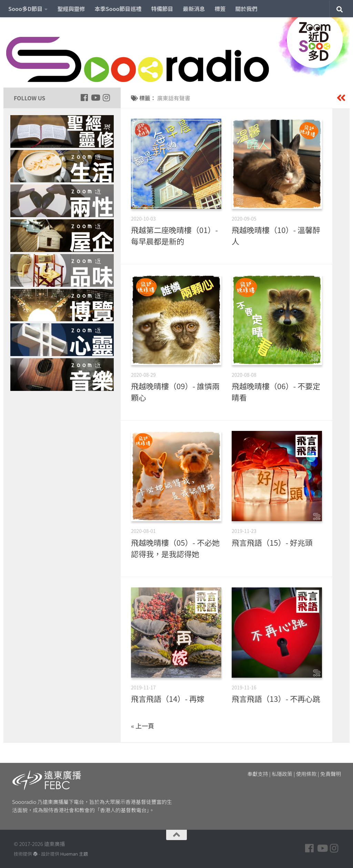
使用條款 (306, 774)
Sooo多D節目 (25, 9)
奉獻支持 (258, 774)
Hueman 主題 (74, 854)
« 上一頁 (143, 726)
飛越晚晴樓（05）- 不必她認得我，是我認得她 (175, 548)
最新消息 (194, 9)
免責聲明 (331, 774)
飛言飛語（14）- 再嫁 (168, 698)
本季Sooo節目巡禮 (118, 9)
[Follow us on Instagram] (106, 98)
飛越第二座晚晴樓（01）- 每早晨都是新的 (174, 235)
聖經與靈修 (71, 9)
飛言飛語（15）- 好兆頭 (272, 542)
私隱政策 (282, 774)
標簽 (220, 9)
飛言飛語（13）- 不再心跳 (276, 698)
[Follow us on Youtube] (95, 98)
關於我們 (246, 9)
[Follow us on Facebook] (84, 98)
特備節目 (162, 9)
